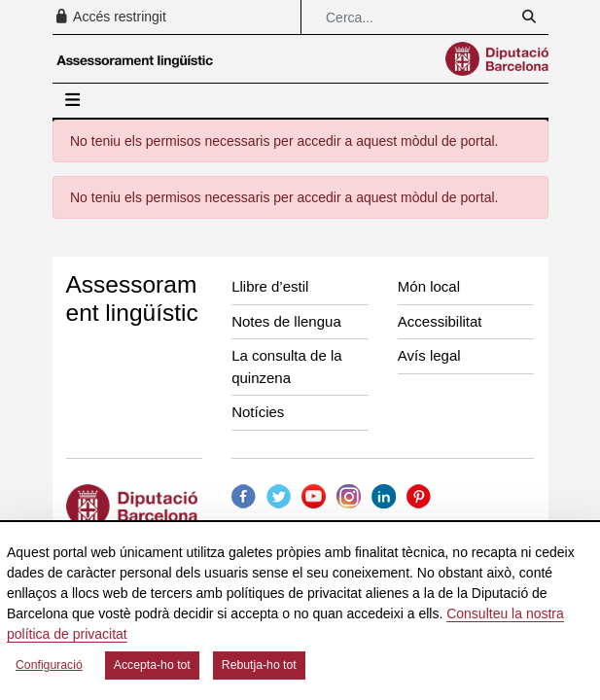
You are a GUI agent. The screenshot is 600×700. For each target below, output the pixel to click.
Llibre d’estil (270, 286)
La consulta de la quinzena (286, 367)
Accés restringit (110, 17)
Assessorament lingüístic (132, 298)
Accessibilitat (440, 321)
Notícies (258, 412)
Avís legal (429, 355)
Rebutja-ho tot (259, 665)
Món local (429, 286)
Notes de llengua (286, 321)
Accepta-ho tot (152, 665)
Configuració (49, 665)
